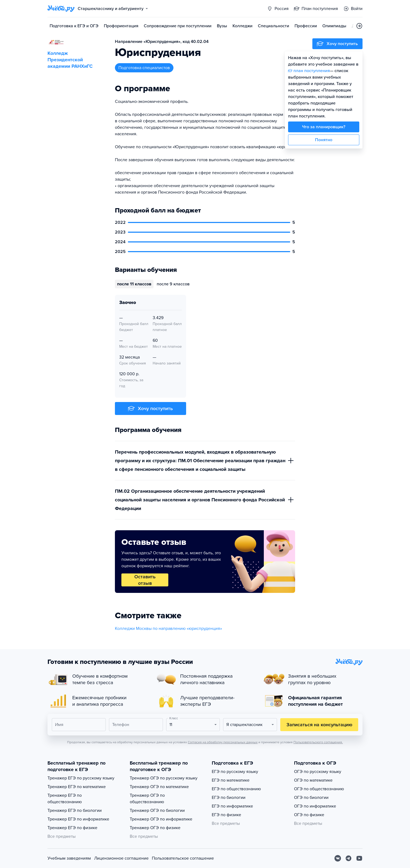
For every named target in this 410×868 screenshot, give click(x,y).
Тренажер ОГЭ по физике (155, 828)
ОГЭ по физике (309, 815)
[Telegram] (348, 858)
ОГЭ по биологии (311, 798)
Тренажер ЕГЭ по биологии (75, 810)
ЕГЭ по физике (226, 815)
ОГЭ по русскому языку (318, 772)
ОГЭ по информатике (315, 806)
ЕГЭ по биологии (229, 798)
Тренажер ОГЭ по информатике (161, 819)
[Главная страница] (61, 9)
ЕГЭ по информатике (232, 806)
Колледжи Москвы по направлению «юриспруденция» (168, 629)
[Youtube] (359, 858)
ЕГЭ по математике (231, 780)
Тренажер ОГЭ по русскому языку (164, 778)
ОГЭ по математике (313, 780)
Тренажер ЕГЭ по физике (72, 828)
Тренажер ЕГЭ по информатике (78, 819)
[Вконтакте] (338, 858)
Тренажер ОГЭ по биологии (157, 810)
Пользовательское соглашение (183, 858)
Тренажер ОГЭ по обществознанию (147, 799)
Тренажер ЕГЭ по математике (77, 787)
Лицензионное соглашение (121, 858)
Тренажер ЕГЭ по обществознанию (65, 799)
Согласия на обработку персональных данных (223, 742)
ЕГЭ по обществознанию (236, 789)
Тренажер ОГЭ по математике (159, 787)
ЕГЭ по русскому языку (235, 772)
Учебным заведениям (69, 858)
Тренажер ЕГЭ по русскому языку (81, 778)
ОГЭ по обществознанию (319, 789)
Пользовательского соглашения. (318, 742)
